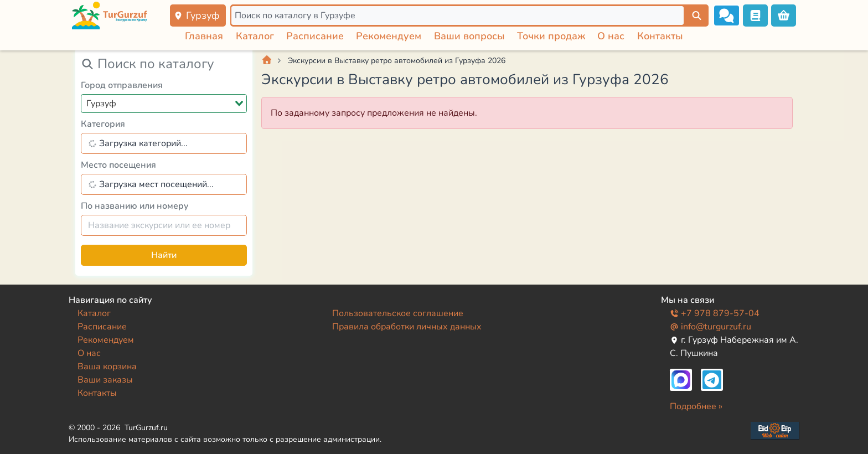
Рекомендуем (389, 36)
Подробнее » (696, 406)
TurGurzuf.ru (146, 428)
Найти (164, 255)
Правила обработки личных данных (407, 327)
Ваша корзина (107, 367)
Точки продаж (551, 36)
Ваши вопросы (469, 36)
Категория (103, 124)
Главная (204, 36)
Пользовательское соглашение (398, 313)
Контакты (660, 36)
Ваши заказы (105, 380)
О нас (611, 36)
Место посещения (118, 165)
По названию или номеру (135, 206)
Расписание (315, 36)
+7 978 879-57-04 (715, 313)
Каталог (255, 36)
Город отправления (122, 85)
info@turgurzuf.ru (711, 327)
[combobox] (164, 104)
